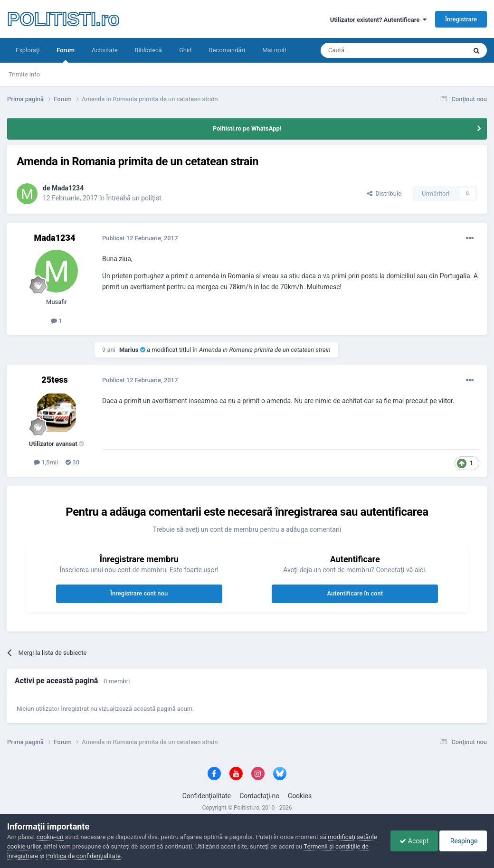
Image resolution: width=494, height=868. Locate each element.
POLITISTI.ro (63, 19)
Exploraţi (28, 50)
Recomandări (227, 50)
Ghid (185, 50)
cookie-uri (50, 837)
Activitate (105, 50)
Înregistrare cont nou (139, 593)
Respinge (462, 841)
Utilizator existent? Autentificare (378, 20)
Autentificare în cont (355, 593)
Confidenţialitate (207, 796)
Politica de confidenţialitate (118, 856)
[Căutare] (367, 50)
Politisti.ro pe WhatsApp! (247, 128)
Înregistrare (461, 19)
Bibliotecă (148, 50)
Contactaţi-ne (259, 796)
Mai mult (274, 50)
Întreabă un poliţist (134, 198)
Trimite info (24, 74)
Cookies (300, 796)
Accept (412, 841)
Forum (66, 55)
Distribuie (384, 193)
